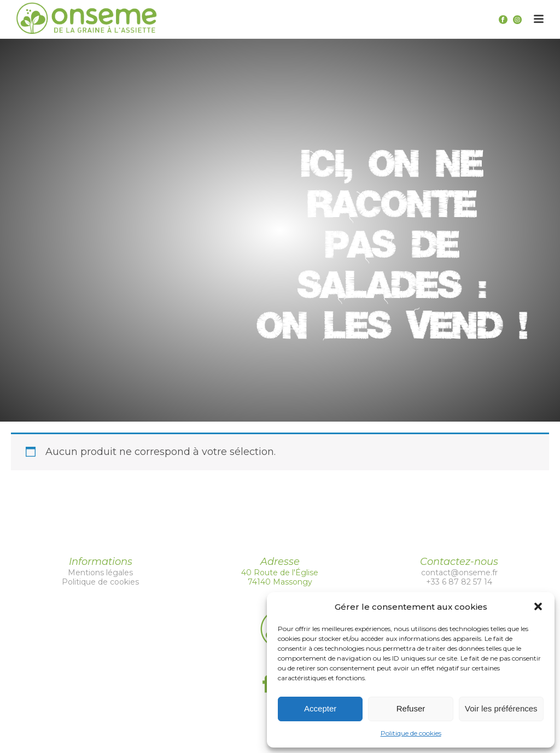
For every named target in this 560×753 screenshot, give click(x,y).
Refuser (411, 708)
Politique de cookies (411, 733)
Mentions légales (100, 573)
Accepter (320, 708)
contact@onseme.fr (459, 573)
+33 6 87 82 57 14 (459, 582)
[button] (538, 606)
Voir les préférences (501, 708)
